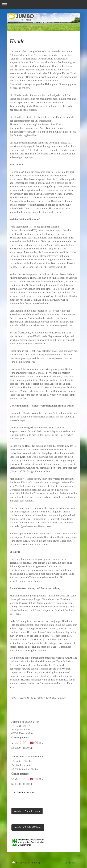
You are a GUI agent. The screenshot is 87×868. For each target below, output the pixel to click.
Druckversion (22, 863)
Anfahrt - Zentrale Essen (27, 811)
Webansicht (69, 863)
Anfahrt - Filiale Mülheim (28, 827)
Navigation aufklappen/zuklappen (43, 5)
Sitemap (36, 863)
